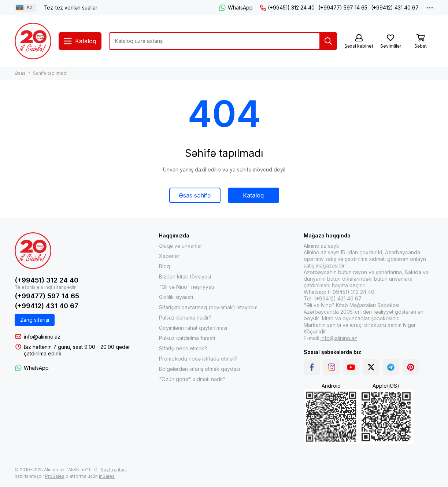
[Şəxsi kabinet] (359, 42)
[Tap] (328, 41)
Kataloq (253, 195)
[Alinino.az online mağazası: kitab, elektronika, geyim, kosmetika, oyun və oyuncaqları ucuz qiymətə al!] (33, 41)
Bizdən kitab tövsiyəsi (185, 276)
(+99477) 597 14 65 (343, 8)
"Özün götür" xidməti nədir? (192, 379)
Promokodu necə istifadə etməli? (198, 359)
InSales (107, 476)
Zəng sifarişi (35, 320)
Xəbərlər (169, 256)
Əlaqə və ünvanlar (181, 246)
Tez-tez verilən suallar (71, 8)
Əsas (20, 73)
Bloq (164, 266)
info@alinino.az (42, 337)
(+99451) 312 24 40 (287, 8)
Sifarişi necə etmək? (183, 348)
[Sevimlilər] (390, 42)
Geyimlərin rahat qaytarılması (193, 328)
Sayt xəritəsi (114, 470)
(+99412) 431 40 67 (395, 8)
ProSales (55, 476)
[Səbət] (421, 42)
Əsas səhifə (195, 195)
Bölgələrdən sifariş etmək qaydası (199, 369)
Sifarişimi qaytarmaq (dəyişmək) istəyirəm (208, 307)
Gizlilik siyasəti (176, 297)
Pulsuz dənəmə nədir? (185, 318)
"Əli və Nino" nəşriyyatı (186, 287)
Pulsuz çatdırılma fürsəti (187, 338)
